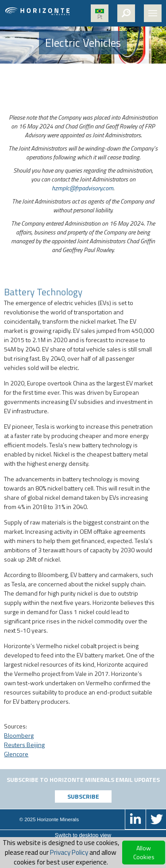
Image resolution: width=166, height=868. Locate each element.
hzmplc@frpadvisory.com (83, 188)
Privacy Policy (69, 852)
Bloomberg (19, 735)
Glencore (16, 754)
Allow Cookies (144, 852)
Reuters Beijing (24, 745)
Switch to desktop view (83, 835)
